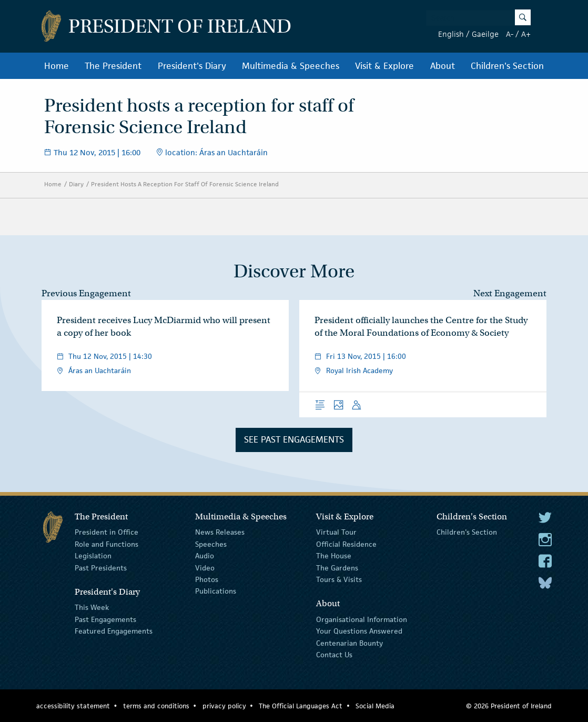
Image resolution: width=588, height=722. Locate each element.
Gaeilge (485, 34)
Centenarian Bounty (349, 643)
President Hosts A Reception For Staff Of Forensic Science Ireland (185, 184)
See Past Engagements (294, 439)
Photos (207, 579)
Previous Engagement (86, 293)
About (443, 66)
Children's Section (507, 66)
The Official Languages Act (301, 706)
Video (205, 567)
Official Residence (346, 544)
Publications (216, 591)
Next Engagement (510, 293)
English (451, 34)
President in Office (107, 532)
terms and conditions (156, 706)
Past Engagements (105, 619)
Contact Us (334, 655)
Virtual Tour (336, 532)
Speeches (211, 544)
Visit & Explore (384, 66)
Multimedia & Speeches (291, 66)
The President (113, 66)
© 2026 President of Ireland (509, 706)
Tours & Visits (339, 579)
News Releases (220, 532)
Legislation (93, 556)
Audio (205, 556)
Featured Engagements (114, 631)
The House (334, 556)
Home (57, 66)
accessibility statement (73, 706)
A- (510, 34)
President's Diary (192, 66)
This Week (92, 607)
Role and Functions (107, 544)
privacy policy (224, 706)
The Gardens (337, 567)
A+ (526, 34)
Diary (76, 184)
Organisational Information (362, 619)
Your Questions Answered (359, 631)
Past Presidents (101, 567)
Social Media (375, 706)
